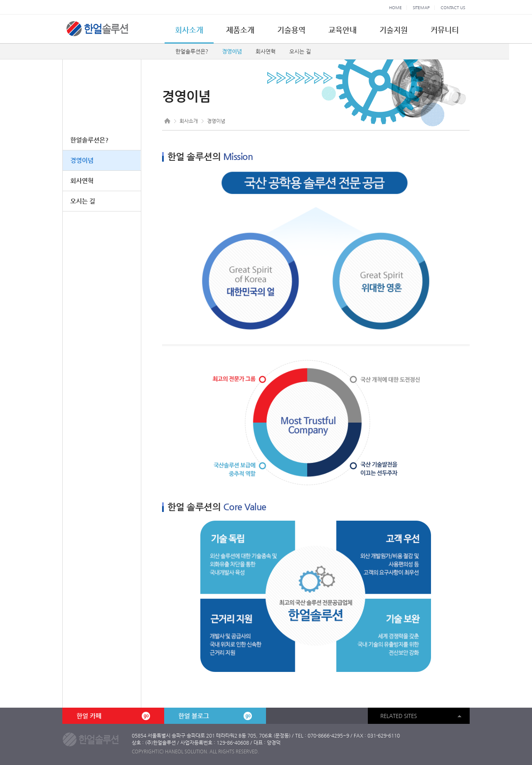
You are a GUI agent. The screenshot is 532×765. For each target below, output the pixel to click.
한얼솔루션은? (192, 51)
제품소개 (240, 30)
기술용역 (291, 30)
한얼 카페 (113, 716)
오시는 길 (300, 51)
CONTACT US (453, 8)
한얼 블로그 (215, 716)
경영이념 (232, 51)
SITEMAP (421, 8)
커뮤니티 (445, 30)
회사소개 (189, 30)
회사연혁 (266, 51)
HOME (395, 8)
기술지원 (394, 30)
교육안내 (342, 30)
